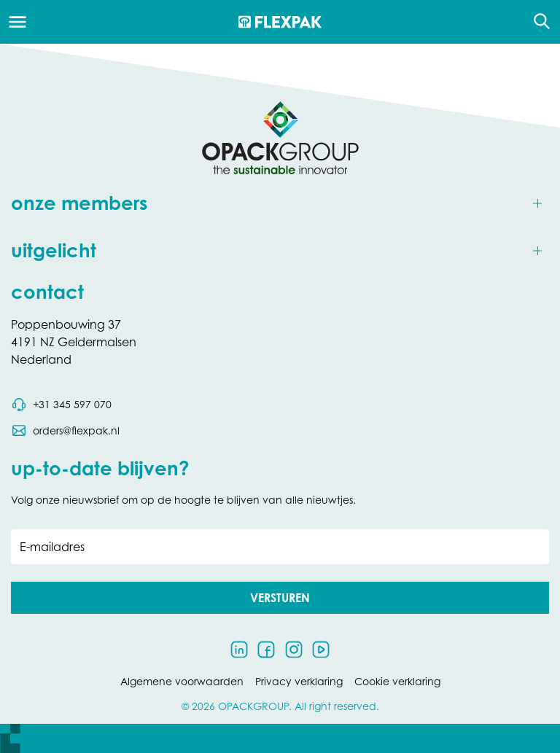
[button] (280, 598)
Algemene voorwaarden (182, 681)
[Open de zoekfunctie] (537, 22)
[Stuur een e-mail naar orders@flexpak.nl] (65, 431)
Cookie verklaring (397, 681)
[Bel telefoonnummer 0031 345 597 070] (61, 405)
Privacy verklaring (299, 681)
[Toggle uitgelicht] (280, 251)
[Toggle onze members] (280, 204)
